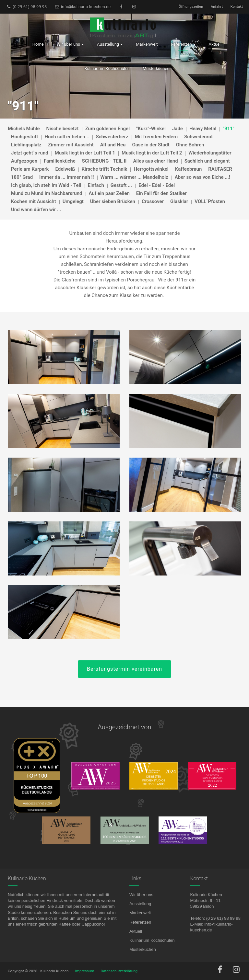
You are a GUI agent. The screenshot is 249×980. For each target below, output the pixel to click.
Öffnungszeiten (191, 7)
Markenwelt (140, 913)
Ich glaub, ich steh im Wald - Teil (46, 185)
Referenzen (140, 922)
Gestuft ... (121, 185)
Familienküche (60, 161)
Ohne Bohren (190, 145)
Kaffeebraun (189, 169)
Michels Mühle (24, 129)
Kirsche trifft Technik (105, 169)
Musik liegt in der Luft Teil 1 (85, 153)
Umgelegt (73, 201)
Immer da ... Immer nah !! (66, 177)
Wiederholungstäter (210, 153)
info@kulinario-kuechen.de (83, 7)
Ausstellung (140, 904)
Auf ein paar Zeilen (109, 193)
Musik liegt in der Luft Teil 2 (152, 153)
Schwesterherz (112, 137)
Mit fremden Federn (156, 137)
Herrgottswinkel (151, 169)
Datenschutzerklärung (119, 971)
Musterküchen (143, 949)
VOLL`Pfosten (210, 201)
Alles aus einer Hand (155, 161)
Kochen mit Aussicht (34, 201)
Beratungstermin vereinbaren (124, 669)
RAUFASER (220, 169)
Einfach (96, 185)
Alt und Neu (113, 145)
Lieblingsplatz (26, 145)
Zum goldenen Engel (107, 129)
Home (38, 44)
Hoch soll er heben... (67, 137)
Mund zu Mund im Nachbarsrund (47, 193)
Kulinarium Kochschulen (152, 940)
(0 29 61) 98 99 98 (26, 7)
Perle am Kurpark (30, 169)
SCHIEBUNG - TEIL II (104, 161)
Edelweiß (65, 169)
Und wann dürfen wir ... (36, 210)
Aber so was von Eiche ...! (202, 177)
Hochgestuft (24, 137)
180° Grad (22, 177)
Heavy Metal (203, 129)
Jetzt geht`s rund (30, 153)
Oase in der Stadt (151, 145)
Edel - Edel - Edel (157, 185)
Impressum (85, 971)
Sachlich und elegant (207, 161)
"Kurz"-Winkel (151, 129)
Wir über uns (141, 895)
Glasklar (179, 201)
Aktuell (136, 931)
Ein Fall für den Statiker (161, 193)
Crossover (153, 201)
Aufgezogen (24, 161)
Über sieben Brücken (113, 201)
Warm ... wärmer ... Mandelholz (134, 177)
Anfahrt (217, 7)
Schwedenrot (198, 137)
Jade (178, 129)
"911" (228, 129)
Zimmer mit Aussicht (71, 145)
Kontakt (237, 7)
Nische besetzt (62, 129)
